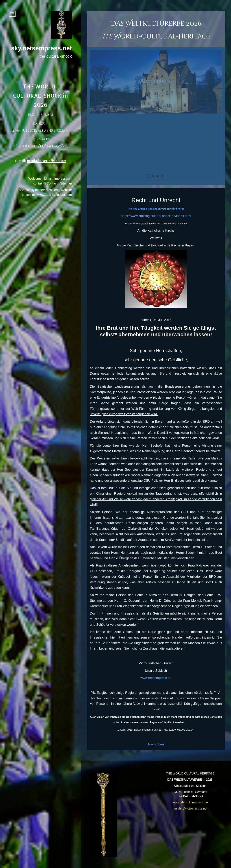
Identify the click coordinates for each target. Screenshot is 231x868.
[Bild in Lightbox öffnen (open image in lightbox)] (103, 814)
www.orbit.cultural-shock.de (190, 802)
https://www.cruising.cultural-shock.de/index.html (156, 216)
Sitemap (66, 183)
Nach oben (156, 744)
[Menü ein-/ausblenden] (12, 14)
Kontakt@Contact (45, 183)
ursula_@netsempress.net (190, 809)
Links (48, 179)
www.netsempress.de (156, 678)
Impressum (62, 179)
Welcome (35, 179)
